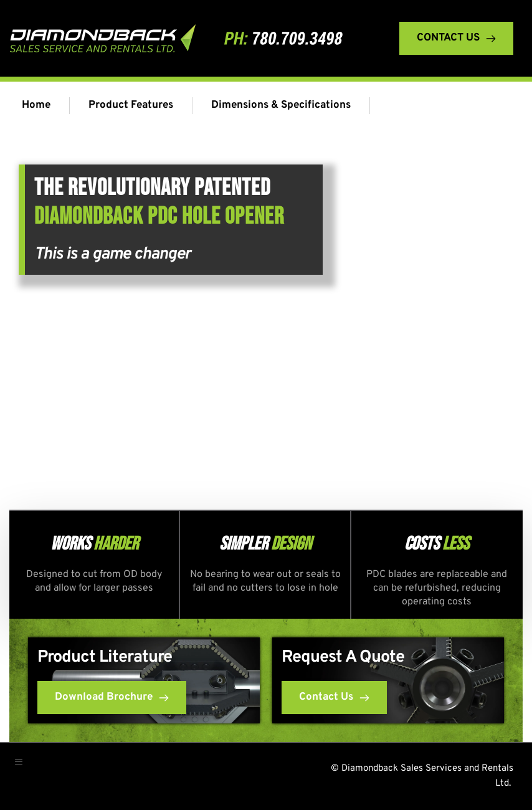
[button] (24, 767)
